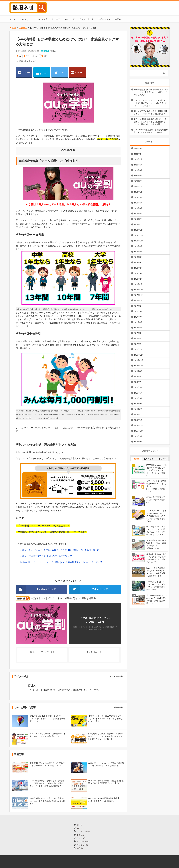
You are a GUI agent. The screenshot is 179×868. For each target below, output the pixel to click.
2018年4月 (138, 268)
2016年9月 (138, 371)
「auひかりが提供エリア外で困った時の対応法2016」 (44, 556)
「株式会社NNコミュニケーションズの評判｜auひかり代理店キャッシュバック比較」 (59, 562)
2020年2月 (138, 181)
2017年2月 (138, 344)
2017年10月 (139, 301)
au (20, 56)
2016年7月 (138, 382)
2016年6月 (138, 387)
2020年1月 (138, 186)
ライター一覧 (117, 676)
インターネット (86, 19)
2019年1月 (138, 225)
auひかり (24, 19)
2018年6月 (138, 257)
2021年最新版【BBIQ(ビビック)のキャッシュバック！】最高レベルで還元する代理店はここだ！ (151, 92)
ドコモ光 (56, 19)
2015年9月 (138, 436)
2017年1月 (138, 349)
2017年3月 (138, 339)
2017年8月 (138, 311)
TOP (13, 28)
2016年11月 (139, 360)
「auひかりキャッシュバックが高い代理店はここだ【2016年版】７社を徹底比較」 (58, 550)
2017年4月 (138, 333)
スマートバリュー (32, 56)
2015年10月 (139, 431)
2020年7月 (138, 159)
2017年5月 (138, 328)
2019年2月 (138, 219)
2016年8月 (138, 377)
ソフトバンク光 (40, 19)
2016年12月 (139, 355)
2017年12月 (139, 290)
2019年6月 (138, 197)
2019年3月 (138, 214)
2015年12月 (139, 420)
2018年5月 (138, 263)
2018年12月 (139, 230)
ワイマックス (104, 19)
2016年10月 (139, 366)
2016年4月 (138, 398)
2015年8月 (138, 442)
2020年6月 (138, 165)
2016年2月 (138, 409)
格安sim (118, 19)
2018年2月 (138, 279)
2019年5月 (138, 203)
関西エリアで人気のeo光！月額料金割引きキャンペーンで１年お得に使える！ (151, 112)
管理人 (53, 51)
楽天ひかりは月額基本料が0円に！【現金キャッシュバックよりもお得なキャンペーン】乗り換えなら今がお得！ (151, 122)
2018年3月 (138, 273)
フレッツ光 (69, 19)
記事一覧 (119, 707)
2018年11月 (139, 235)
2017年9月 (138, 306)
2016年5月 (138, 393)
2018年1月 (138, 284)
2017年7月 (138, 317)
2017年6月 (138, 322)
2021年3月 (138, 148)
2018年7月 (138, 252)
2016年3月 (138, 404)
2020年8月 (138, 154)
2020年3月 (138, 176)
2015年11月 (139, 426)
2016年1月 (138, 415)
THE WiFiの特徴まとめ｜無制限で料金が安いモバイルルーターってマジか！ (151, 131)
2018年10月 (139, 241)
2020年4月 (138, 170)
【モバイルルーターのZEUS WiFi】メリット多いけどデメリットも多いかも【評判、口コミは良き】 (151, 103)
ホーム (13, 19)
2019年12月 (139, 192)
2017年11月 (139, 295)
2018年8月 (138, 246)
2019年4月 (138, 208)
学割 (45, 56)
